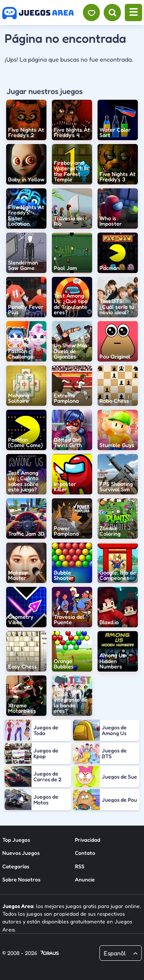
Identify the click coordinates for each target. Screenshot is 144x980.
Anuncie (85, 879)
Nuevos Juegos (21, 853)
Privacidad (88, 840)
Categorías (16, 866)
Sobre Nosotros (21, 879)
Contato (85, 853)
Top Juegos (16, 840)
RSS (80, 866)
